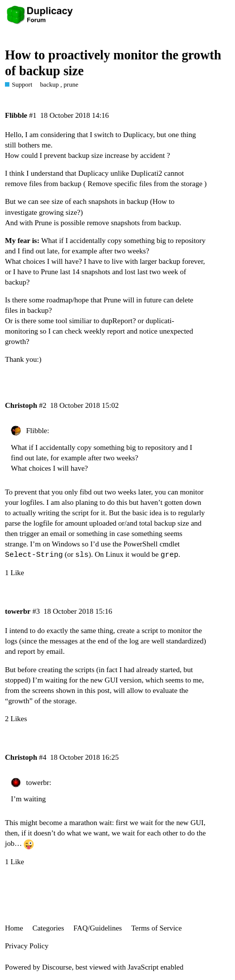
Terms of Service (156, 928)
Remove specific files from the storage (145, 184)
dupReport (117, 321)
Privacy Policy (27, 946)
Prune (43, 223)
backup (49, 84)
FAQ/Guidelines (97, 928)
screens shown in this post (71, 690)
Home (14, 928)
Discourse (57, 967)
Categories (48, 928)
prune (71, 84)
